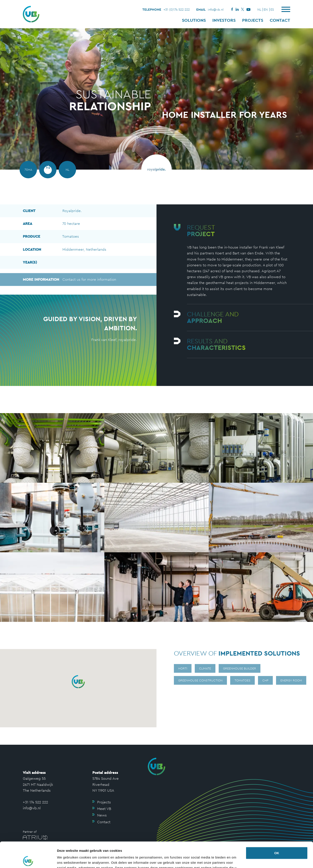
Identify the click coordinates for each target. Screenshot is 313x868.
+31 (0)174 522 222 (177, 9)
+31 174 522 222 (35, 802)
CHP (265, 680)
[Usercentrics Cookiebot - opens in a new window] (28, 860)
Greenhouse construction (200, 680)
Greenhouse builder (240, 668)
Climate (205, 668)
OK (277, 827)
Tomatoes (242, 680)
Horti (183, 668)
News (102, 815)
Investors (224, 20)
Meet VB (104, 809)
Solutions (194, 20)
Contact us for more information (69, 280)
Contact (280, 20)
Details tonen (67, 859)
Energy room (291, 680)
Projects (253, 20)
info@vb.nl (216, 9)
